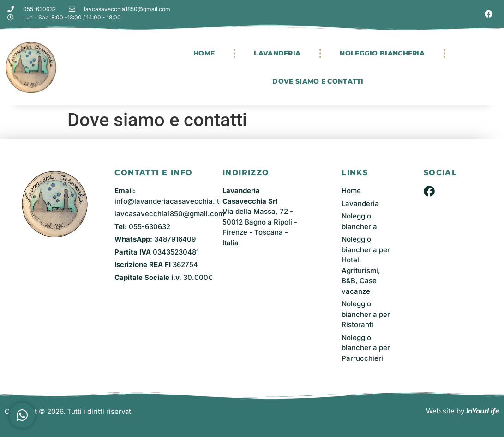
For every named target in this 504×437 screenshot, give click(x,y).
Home (204, 53)
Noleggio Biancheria (382, 53)
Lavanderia (277, 53)
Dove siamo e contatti (318, 81)
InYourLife (483, 411)
